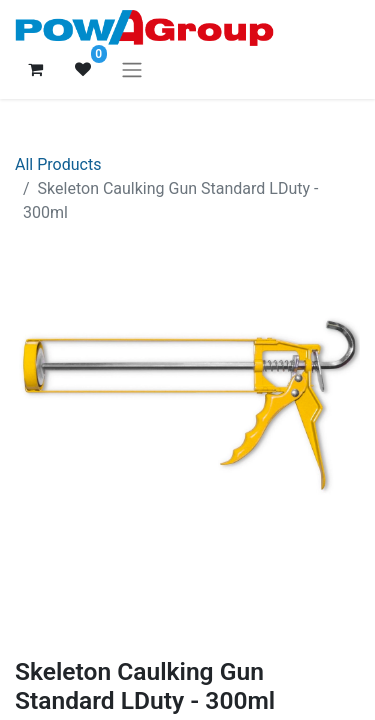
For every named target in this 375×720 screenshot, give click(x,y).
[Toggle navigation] (132, 69)
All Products (58, 164)
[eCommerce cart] (35, 69)
